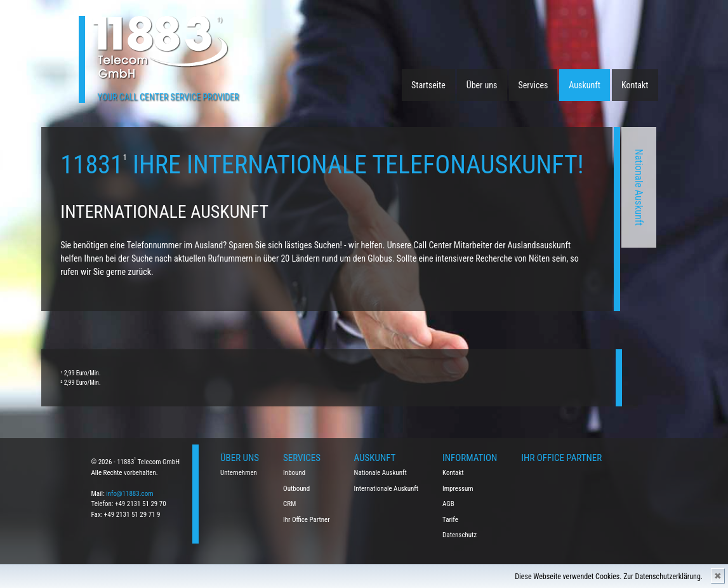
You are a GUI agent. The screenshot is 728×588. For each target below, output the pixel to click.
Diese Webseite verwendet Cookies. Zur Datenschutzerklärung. (609, 577)
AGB (448, 504)
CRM (289, 504)
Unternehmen (239, 473)
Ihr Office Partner (307, 520)
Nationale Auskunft (511, 188)
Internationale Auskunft (387, 489)
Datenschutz (460, 535)
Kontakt (635, 85)
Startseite (428, 85)
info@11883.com (129, 494)
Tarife (450, 520)
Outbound (296, 489)
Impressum (458, 489)
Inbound (294, 473)
